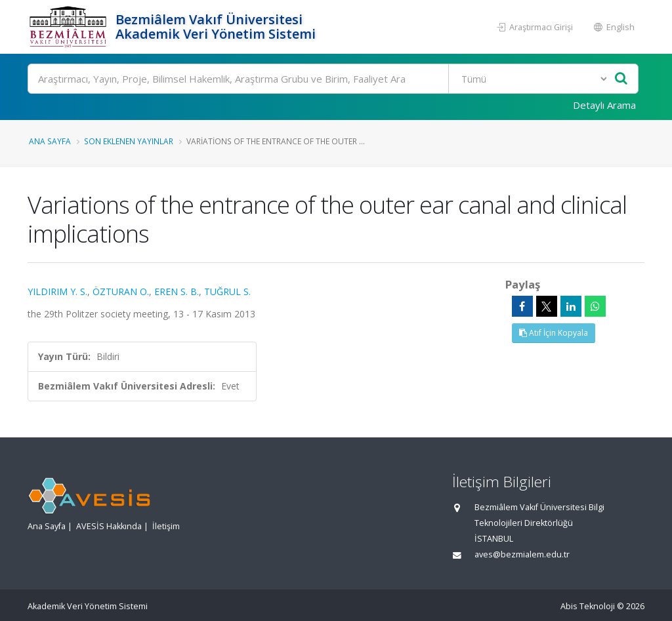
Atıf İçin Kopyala (554, 333)
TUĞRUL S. (227, 291)
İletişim (166, 526)
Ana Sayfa (50, 141)
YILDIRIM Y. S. (57, 291)
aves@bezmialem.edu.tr (522, 554)
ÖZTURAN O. (121, 291)
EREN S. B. (177, 291)
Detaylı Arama (604, 105)
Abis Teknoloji (588, 606)
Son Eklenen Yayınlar (129, 141)
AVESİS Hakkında (109, 526)
